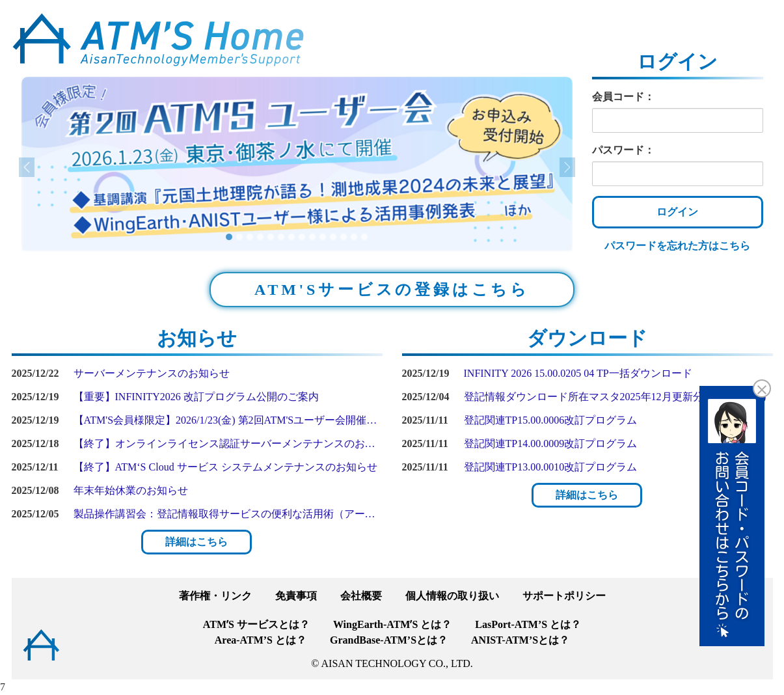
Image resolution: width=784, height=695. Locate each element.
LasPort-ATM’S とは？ (528, 624)
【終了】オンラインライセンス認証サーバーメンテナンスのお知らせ (228, 443)
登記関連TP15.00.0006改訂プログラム (551, 420)
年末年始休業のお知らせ (131, 490)
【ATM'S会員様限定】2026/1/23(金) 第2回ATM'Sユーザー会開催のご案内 (228, 420)
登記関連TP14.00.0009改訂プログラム (551, 443)
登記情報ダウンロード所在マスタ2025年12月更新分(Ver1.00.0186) (615, 397)
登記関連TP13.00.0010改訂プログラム (551, 467)
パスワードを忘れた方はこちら (677, 246)
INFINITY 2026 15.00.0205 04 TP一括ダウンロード (578, 373)
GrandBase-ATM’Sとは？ (389, 640)
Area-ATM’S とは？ (261, 640)
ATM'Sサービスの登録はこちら (392, 290)
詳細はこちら (196, 542)
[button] (63, 164)
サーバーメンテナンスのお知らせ (152, 373)
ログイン (677, 212)
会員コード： (623, 97)
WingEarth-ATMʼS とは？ (392, 624)
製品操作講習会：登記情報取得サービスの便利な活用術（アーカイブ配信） (228, 514)
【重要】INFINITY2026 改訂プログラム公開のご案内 (196, 397)
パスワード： (623, 150)
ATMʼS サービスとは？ (256, 624)
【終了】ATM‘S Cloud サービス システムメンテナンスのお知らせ (225, 467)
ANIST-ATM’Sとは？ (520, 640)
